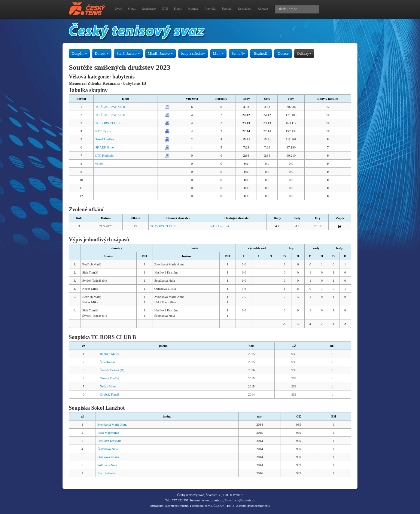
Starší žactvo (128, 53)
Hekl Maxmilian (108, 433)
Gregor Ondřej (109, 378)
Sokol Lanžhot (105, 139)
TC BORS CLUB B (108, 123)
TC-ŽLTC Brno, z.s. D (110, 115)
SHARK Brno (105, 147)
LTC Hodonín (104, 155)
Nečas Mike (108, 386)
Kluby (178, 8)
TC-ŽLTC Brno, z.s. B (110, 107)
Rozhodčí (261, 53)
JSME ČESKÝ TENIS (219, 506)
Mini (219, 53)
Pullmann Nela (107, 465)
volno (99, 164)
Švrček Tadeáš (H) (112, 370)
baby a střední (193, 53)
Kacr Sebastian (107, 473)
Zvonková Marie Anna (112, 424)
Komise (193, 8)
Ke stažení (245, 8)
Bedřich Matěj (109, 354)
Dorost (102, 53)
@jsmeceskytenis (177, 506)
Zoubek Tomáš (110, 394)
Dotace (283, 53)
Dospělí (79, 53)
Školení (227, 8)
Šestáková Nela (108, 449)
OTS (165, 8)
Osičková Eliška (108, 457)
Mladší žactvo (161, 53)
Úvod (118, 8)
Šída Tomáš (107, 362)
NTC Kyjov (103, 131)
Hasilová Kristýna (109, 441)
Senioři (239, 53)
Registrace (149, 8)
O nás (132, 8)
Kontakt (263, 8)
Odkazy (304, 53)
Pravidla (210, 8)
